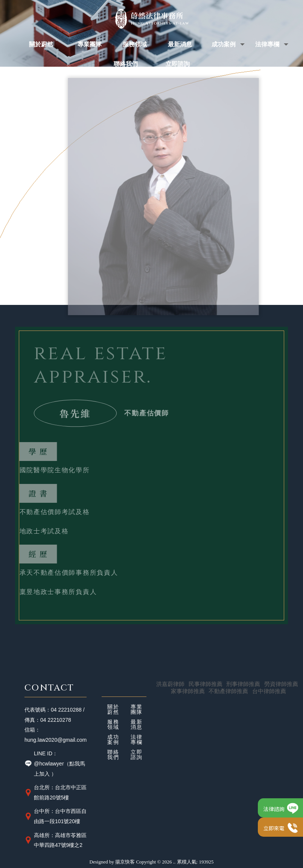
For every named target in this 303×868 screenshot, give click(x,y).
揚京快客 (125, 862)
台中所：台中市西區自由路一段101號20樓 (56, 816)
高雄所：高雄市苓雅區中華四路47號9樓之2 (56, 840)
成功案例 (113, 740)
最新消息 (137, 725)
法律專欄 (137, 740)
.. (174, 862)
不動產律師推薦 (228, 691)
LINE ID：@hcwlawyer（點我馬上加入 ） (55, 763)
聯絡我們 (113, 755)
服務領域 (113, 725)
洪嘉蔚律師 (170, 684)
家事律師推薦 (188, 691)
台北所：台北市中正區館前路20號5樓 (56, 792)
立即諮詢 (137, 755)
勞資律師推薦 (281, 684)
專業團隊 (137, 710)
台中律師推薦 (269, 691)
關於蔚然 (113, 710)
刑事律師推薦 (243, 684)
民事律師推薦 (206, 684)
